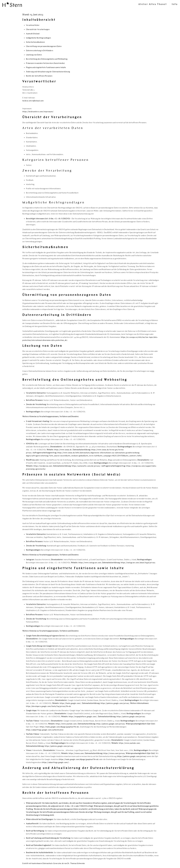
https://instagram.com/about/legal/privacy (138, 563)
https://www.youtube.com (66, 724)
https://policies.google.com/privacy (115, 703)
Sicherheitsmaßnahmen (35, 42)
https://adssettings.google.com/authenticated (45, 730)
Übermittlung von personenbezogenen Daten (44, 46)
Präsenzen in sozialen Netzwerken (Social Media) (45, 63)
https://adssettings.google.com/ (55, 762)
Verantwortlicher (33, 25)
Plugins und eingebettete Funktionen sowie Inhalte (46, 67)
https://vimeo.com (76, 753)
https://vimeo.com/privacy (114, 753)
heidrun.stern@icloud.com (33, 101)
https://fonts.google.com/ (70, 703)
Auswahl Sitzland (33, 34)
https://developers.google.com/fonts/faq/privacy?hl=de (48, 706)
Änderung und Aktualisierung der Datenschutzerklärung (48, 72)
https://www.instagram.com (90, 563)
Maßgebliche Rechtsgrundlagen (38, 38)
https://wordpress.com (43, 466)
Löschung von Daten (34, 55)
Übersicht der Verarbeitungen (38, 29)
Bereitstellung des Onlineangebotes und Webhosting (47, 59)
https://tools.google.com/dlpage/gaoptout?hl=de (59, 727)
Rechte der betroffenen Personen (39, 76)
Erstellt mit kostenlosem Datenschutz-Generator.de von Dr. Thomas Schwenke (54, 863)
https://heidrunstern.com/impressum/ (38, 112)
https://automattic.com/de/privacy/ (86, 466)
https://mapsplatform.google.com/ (83, 717)
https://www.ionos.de (63, 450)
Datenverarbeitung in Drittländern (40, 51)
